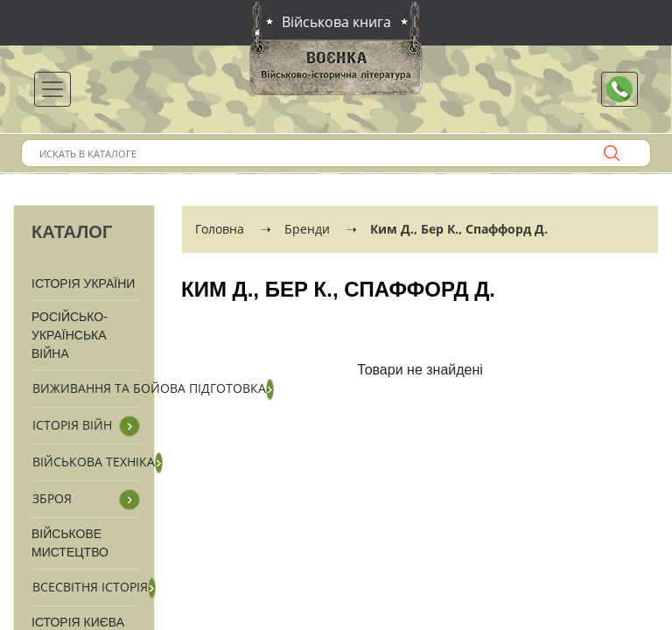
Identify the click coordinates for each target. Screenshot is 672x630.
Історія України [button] (83, 283)
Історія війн (72, 425)
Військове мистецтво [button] (70, 543)
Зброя (52, 498)
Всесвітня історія (90, 587)
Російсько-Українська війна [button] (70, 335)
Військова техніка (94, 462)
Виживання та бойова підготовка (149, 388)
